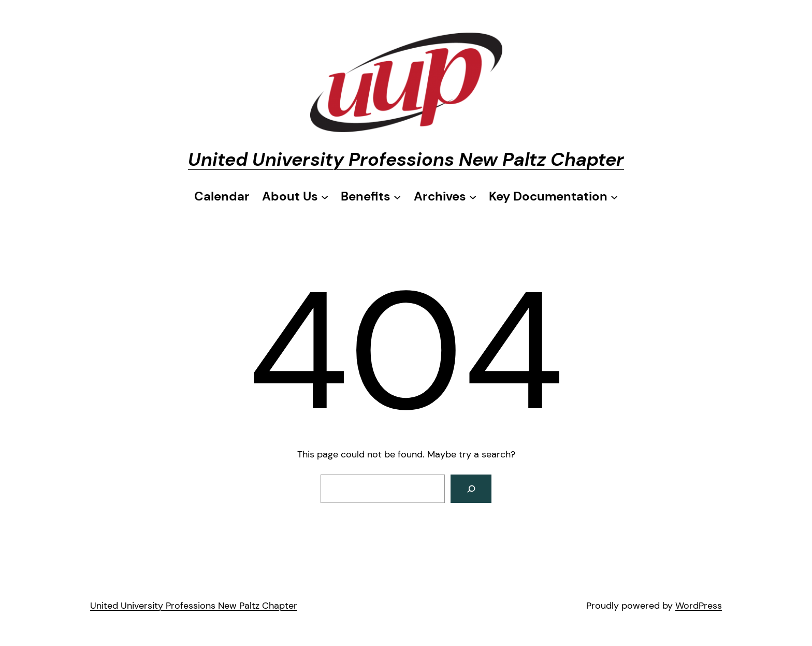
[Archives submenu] (445, 196)
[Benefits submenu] (371, 196)
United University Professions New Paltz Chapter (406, 159)
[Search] (471, 489)
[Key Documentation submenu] (553, 196)
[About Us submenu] (295, 196)
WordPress (699, 606)
